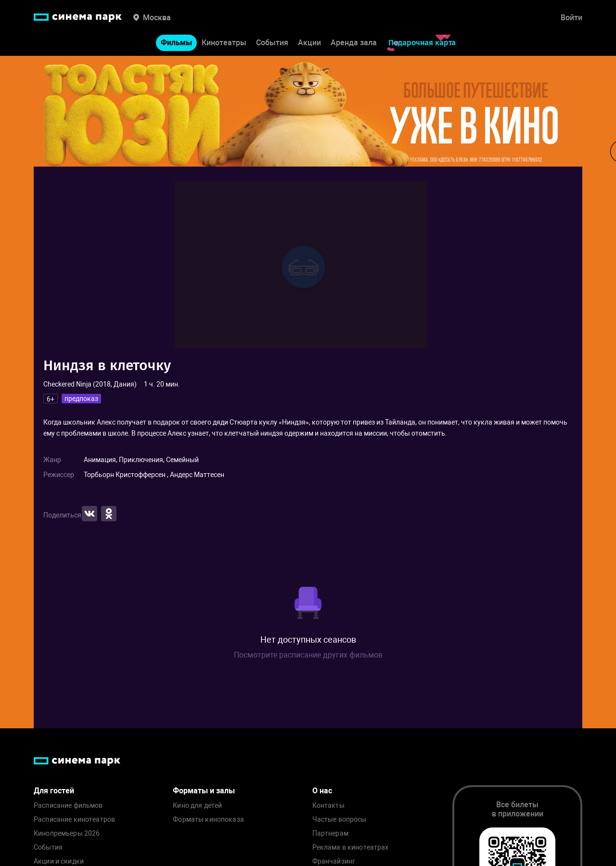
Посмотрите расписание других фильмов (308, 655)
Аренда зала (354, 43)
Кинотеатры (224, 43)
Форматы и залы (204, 791)
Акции (309, 43)
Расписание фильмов (68, 806)
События (272, 43)
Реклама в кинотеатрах (351, 847)
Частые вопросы (340, 820)
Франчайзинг (334, 861)
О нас (322, 791)
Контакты (328, 806)
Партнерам (330, 834)
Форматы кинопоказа (208, 820)
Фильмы (176, 43)
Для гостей (54, 791)
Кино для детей (197, 806)
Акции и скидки (59, 861)
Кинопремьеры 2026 (67, 834)
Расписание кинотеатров (74, 820)
